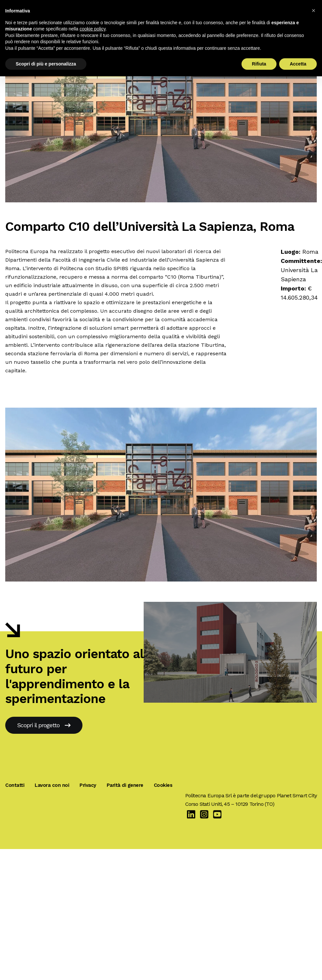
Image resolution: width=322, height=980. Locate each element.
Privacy (88, 785)
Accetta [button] (298, 64)
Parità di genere (125, 785)
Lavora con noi (52, 785)
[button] (313, 10)
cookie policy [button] (92, 29)
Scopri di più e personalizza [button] (46, 64)
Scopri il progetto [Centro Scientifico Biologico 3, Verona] (44, 725)
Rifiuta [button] (259, 64)
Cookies (163, 785)
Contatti (15, 785)
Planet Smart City (297, 795)
